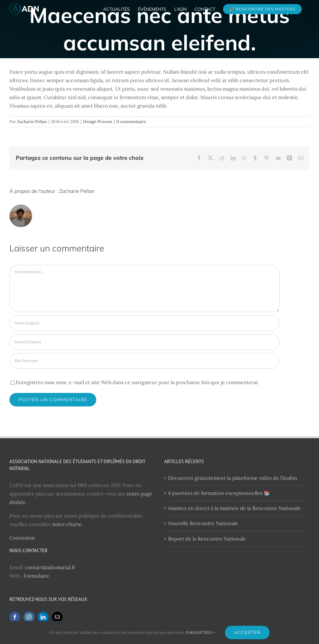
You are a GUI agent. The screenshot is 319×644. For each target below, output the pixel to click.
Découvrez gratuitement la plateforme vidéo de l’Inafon (233, 478)
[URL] (145, 361)
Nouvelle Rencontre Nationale (203, 523)
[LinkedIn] (43, 617)
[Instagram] (29, 617)
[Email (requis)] (145, 342)
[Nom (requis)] (145, 323)
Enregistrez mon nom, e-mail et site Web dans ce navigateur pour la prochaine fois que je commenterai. (137, 382)
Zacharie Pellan (32, 122)
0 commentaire (131, 122)
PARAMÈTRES (201, 633)
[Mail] (57, 617)
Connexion (22, 538)
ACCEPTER (247, 632)
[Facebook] (15, 617)
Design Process (98, 122)
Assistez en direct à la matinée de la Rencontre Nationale (234, 508)
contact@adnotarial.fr (50, 567)
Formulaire (36, 576)
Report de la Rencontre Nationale (207, 539)
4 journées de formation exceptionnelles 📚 (219, 493)
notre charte (67, 524)
